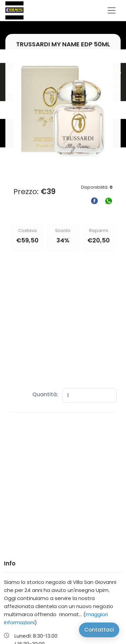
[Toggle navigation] (112, 10)
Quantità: (45, 394)
